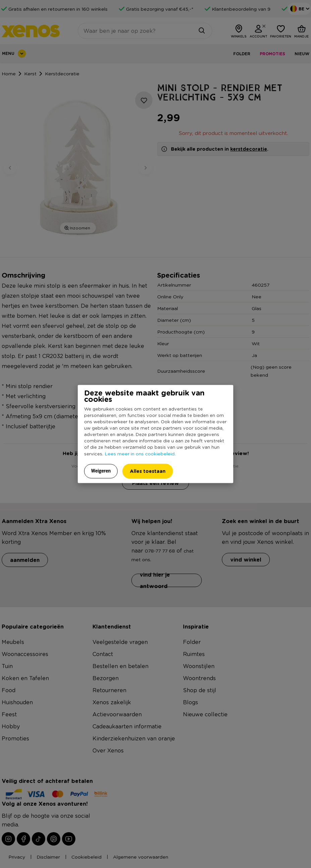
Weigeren (101, 471)
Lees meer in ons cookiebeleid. (140, 453)
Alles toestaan (148, 471)
